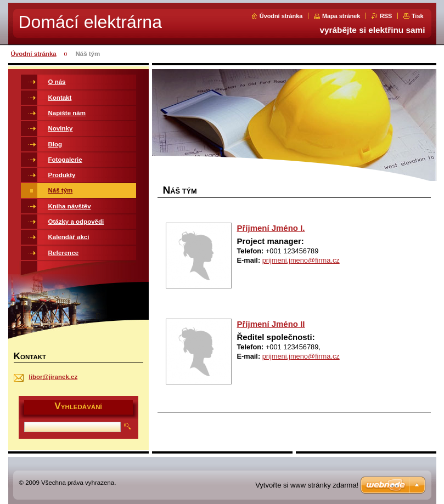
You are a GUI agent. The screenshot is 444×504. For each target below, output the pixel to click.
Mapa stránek (341, 16)
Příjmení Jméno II (271, 324)
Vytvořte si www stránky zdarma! (307, 485)
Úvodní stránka (281, 16)
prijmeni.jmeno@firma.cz (301, 260)
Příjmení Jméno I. (271, 228)
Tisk (418, 16)
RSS (386, 16)
